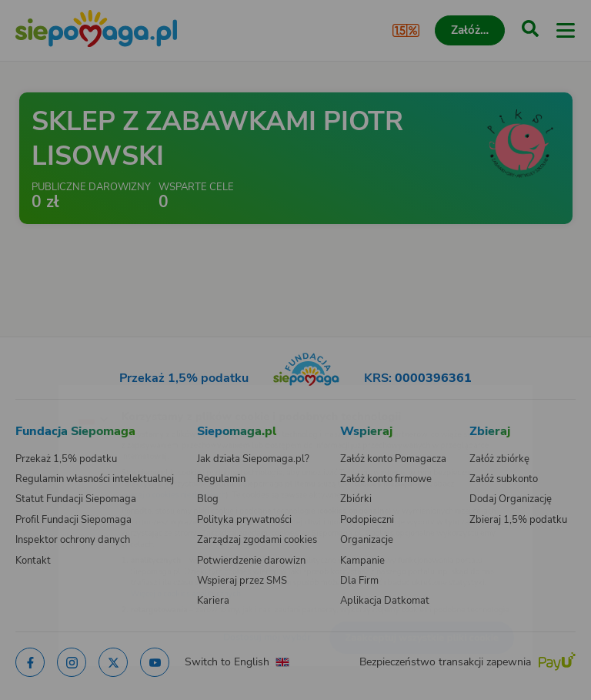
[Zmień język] (43, 394)
